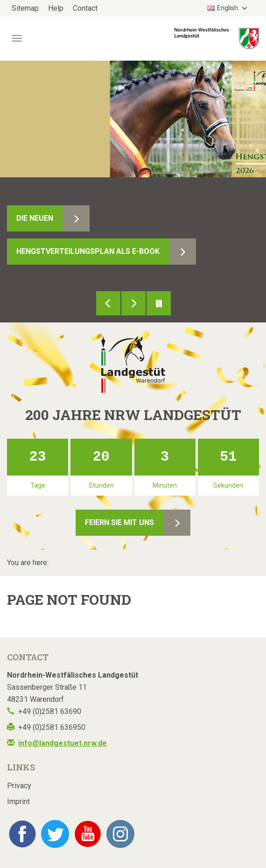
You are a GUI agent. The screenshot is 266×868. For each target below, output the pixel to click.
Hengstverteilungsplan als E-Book (88, 251)
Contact (85, 8)
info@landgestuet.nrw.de (63, 743)
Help (56, 8)
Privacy (19, 786)
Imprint (18, 801)
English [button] (223, 8)
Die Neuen (35, 218)
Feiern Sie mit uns (119, 522)
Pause (159, 303)
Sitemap (25, 8)
